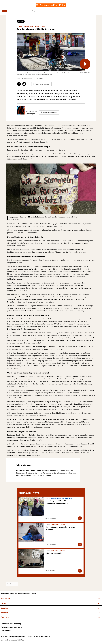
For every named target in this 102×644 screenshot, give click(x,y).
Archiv (21, 21)
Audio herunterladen (43, 84)
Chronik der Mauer (41, 636)
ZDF (17, 636)
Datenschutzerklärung (11, 624)
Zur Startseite (12, 584)
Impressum (6, 630)
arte (30, 636)
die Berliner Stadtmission (31, 470)
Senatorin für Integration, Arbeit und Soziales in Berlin (43, 260)
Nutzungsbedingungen (11, 627)
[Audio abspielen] (85, 64)
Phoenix (23, 636)
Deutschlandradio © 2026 (13, 640)
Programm (36, 11)
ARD (11, 636)
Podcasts (67, 11)
